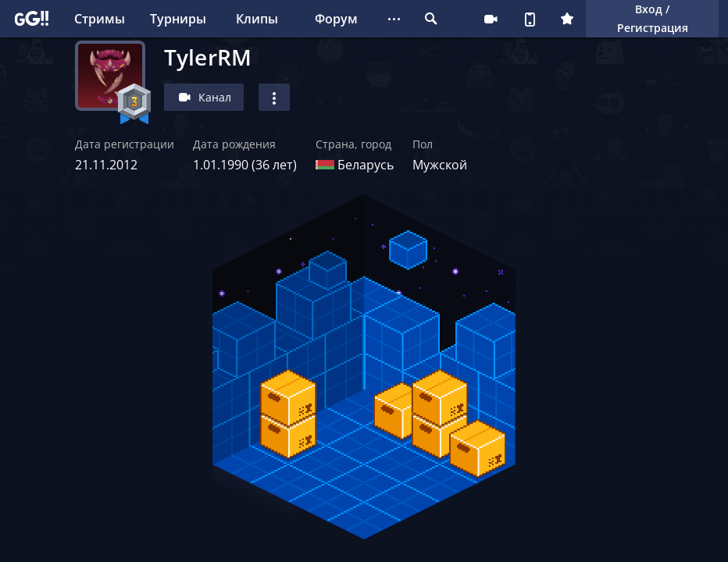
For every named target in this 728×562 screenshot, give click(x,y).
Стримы (100, 19)
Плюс (567, 19)
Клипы (257, 19)
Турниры (178, 19)
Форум (336, 19)
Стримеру (491, 19)
